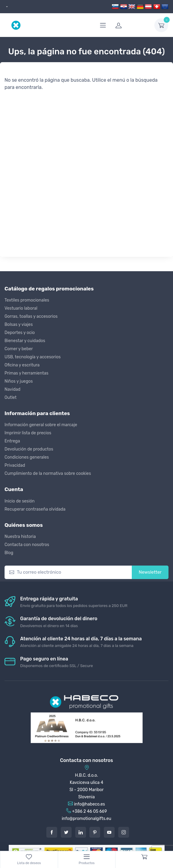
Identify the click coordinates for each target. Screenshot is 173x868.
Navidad (12, 389)
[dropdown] (6, 7)
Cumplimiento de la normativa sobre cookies (48, 473)
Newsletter (150, 572)
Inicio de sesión (20, 501)
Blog (9, 553)
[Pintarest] (95, 832)
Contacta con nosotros (27, 545)
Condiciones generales (27, 457)
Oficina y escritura (22, 365)
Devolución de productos (29, 449)
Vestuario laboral (21, 308)
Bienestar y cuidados (25, 341)
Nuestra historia (20, 537)
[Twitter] (66, 832)
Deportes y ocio (20, 333)
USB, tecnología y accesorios (33, 357)
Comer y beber (19, 349)
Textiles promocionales (27, 300)
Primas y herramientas (26, 373)
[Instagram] (124, 832)
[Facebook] (52, 832)
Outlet (11, 398)
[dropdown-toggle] (161, 25)
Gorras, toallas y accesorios (31, 316)
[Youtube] (109, 832)
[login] (131, 25)
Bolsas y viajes (19, 325)
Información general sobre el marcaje (41, 425)
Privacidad (15, 465)
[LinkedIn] (81, 832)
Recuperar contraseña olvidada (35, 509)
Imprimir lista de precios (28, 433)
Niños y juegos (19, 381)
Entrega (12, 441)
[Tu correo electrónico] (68, 572)
